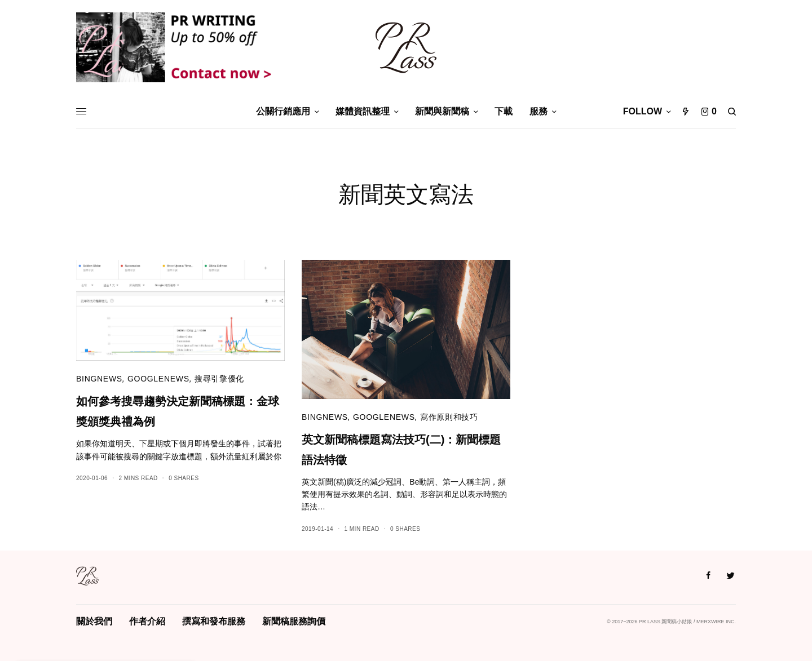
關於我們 (94, 621)
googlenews (158, 379)
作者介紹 (147, 621)
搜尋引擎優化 (219, 379)
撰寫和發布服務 (214, 621)
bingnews (99, 379)
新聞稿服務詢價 (294, 621)
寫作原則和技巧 (449, 417)
